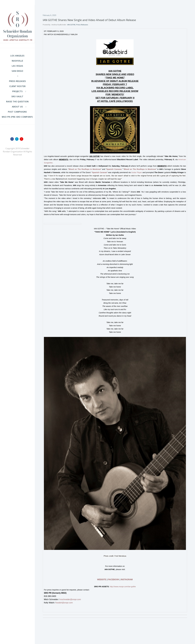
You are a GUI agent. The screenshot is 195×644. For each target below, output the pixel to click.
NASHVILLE (17, 61)
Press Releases (17, 81)
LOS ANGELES (17, 56)
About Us (17, 107)
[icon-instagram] (22, 139)
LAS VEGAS (17, 66)
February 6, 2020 (49, 15)
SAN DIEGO (17, 71)
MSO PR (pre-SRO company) (17, 117)
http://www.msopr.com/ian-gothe (123, 587)
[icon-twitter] (17, 139)
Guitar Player (137, 172)
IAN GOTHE (71, 25)
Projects (17, 91)
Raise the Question (17, 102)
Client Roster (17, 86)
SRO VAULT (17, 96)
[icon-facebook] (13, 139)
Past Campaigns (17, 112)
